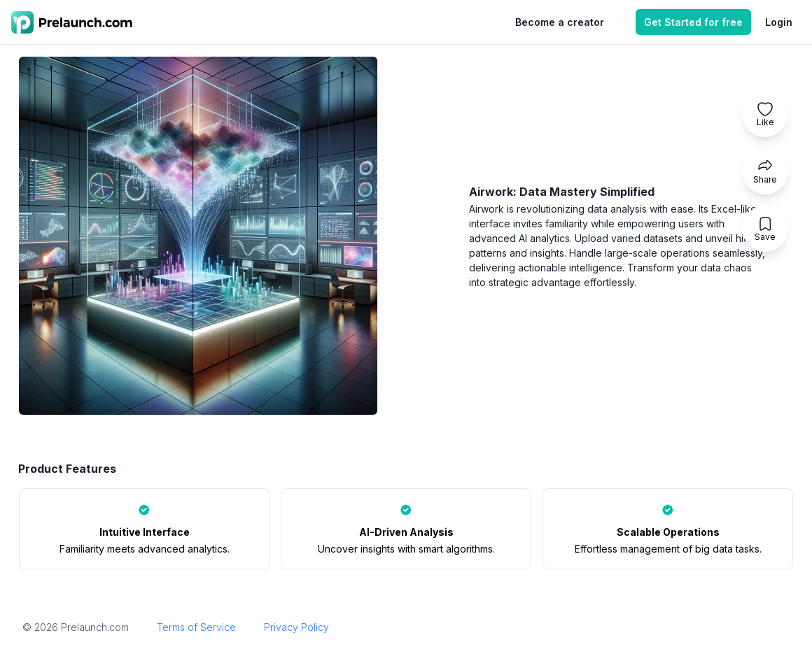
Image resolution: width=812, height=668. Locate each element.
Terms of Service (196, 627)
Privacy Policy (296, 627)
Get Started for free (693, 22)
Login (779, 22)
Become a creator (560, 22)
